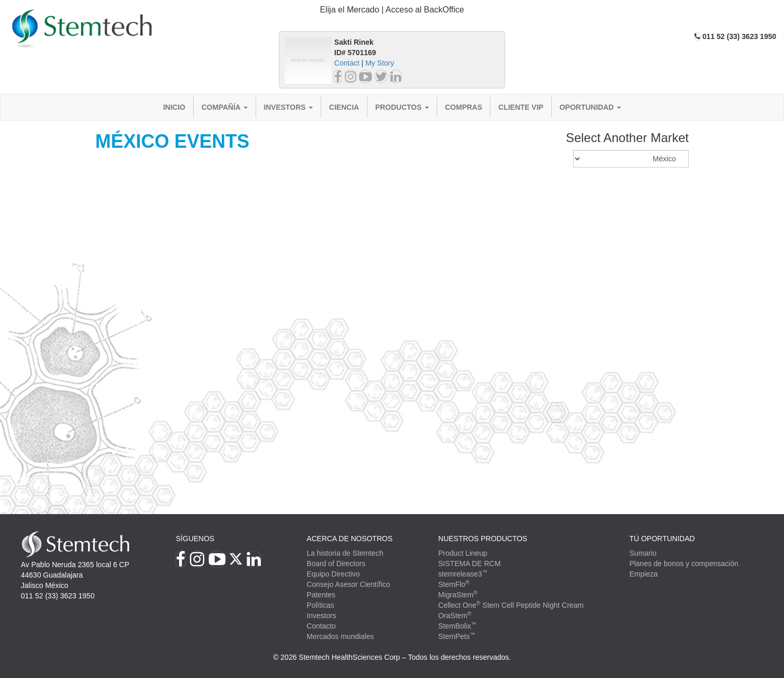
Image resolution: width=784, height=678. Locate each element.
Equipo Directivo (333, 574)
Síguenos (195, 539)
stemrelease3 (463, 574)
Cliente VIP (521, 107)
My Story (380, 63)
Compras (464, 107)
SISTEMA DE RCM (470, 564)
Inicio (174, 107)
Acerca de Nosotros (350, 539)
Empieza (643, 574)
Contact (347, 63)
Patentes (321, 595)
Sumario (643, 553)
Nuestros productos (483, 539)
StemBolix (458, 626)
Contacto (321, 626)
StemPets (457, 636)
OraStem (455, 616)
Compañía (225, 107)
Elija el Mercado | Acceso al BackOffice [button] (392, 10)
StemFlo (454, 584)
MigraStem (458, 595)
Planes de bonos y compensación (684, 564)
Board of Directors (336, 564)
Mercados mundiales (340, 636)
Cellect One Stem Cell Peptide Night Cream (511, 605)
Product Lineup (463, 553)
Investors (289, 107)
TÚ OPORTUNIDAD (662, 539)
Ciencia (344, 107)
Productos (402, 107)
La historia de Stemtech (345, 553)
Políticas (320, 605)
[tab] (392, 10)
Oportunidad (590, 107)
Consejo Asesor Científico (348, 584)
